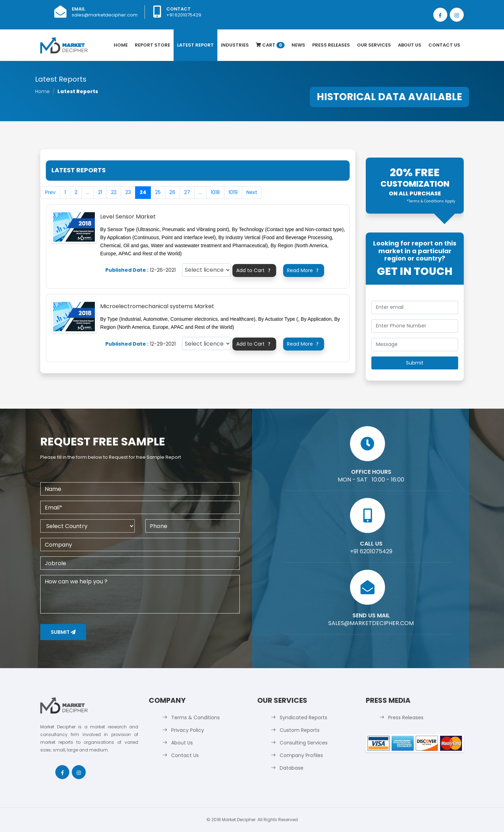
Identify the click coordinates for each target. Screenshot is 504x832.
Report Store (152, 45)
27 (187, 192)
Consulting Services (304, 743)
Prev (50, 192)
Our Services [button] (374, 45)
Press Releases (331, 45)
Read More (304, 270)
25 (158, 192)
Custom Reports (300, 730)
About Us (410, 45)
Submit (63, 632)
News (298, 45)
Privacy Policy (188, 730)
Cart (270, 45)
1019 (233, 192)
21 (100, 192)
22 (114, 192)
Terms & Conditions (195, 717)
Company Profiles (301, 755)
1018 (215, 192)
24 (143, 192)
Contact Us (444, 45)
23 (128, 192)
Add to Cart (254, 270)
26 (172, 192)
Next (252, 192)
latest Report (195, 45)
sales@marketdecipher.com (105, 15)
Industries (235, 45)
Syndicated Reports (303, 717)
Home (121, 45)
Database (292, 768)
